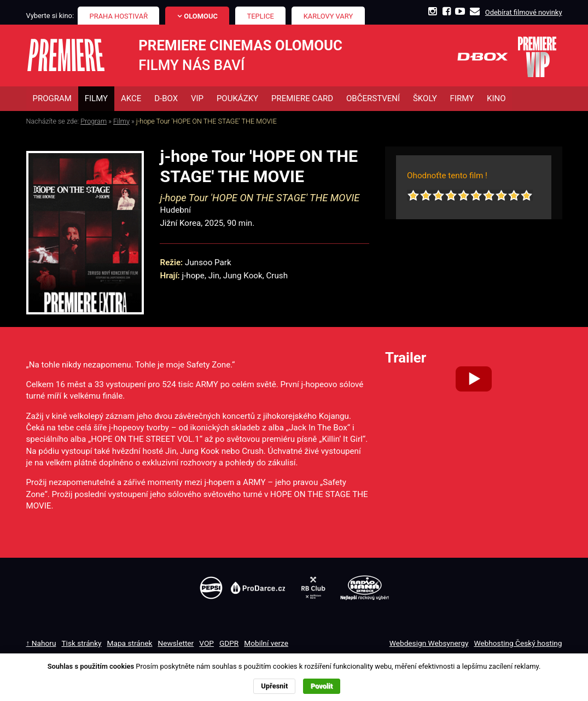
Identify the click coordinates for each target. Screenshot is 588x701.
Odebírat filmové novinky (524, 12)
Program (94, 121)
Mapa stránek (130, 643)
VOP (206, 643)
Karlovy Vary (328, 16)
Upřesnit (274, 686)
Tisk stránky (81, 643)
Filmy (121, 121)
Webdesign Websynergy (429, 643)
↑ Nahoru (41, 643)
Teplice (261, 16)
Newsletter (176, 643)
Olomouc (201, 16)
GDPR (229, 643)
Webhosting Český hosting (518, 643)
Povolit (322, 686)
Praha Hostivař (119, 16)
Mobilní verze (266, 643)
